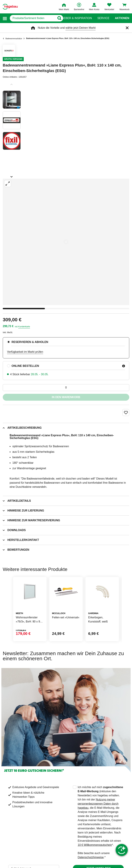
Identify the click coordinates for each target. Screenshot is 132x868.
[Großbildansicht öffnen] (66, 242)
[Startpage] (10, 7)
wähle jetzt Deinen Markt (81, 28)
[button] (5, 18)
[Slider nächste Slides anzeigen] (12, 176)
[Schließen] (127, 28)
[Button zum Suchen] (59, 18)
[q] (33, 18)
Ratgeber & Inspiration (74, 18)
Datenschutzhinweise (91, 857)
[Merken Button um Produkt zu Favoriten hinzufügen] (126, 413)
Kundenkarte (24, 327)
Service (103, 18)
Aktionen (122, 18)
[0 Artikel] (66, 388)
